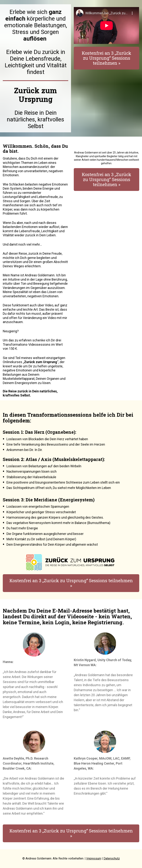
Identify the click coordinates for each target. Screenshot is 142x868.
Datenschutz (112, 858)
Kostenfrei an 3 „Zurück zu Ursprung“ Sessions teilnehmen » (106, 58)
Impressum (94, 858)
